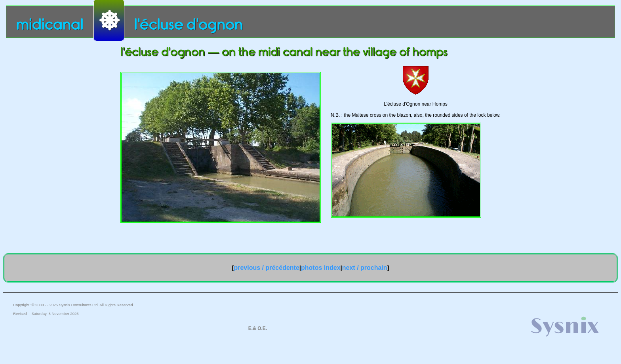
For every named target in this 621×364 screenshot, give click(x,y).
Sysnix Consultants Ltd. (79, 305)
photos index (321, 268)
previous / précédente (266, 268)
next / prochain (365, 268)
